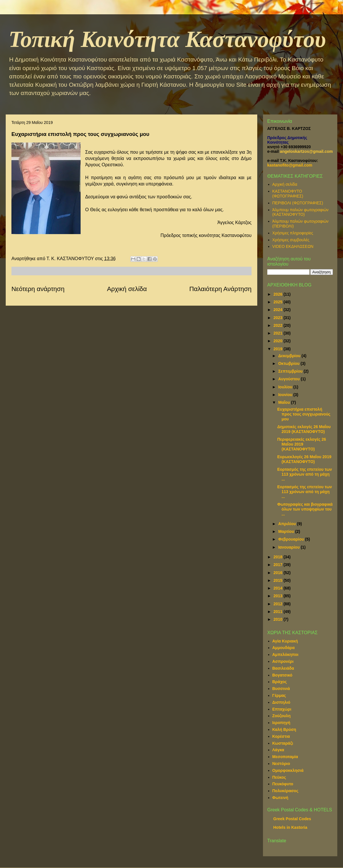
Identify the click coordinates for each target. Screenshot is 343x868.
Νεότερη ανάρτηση (38, 289)
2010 (279, 619)
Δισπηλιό (281, 702)
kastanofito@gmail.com (290, 165)
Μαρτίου (287, 531)
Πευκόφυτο (283, 784)
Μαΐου (285, 402)
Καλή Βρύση (284, 729)
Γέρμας (279, 695)
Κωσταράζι (283, 743)
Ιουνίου (286, 395)
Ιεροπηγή (281, 723)
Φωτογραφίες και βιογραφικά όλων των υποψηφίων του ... (305, 509)
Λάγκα (278, 750)
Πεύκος (279, 777)
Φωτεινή (280, 798)
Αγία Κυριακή (285, 641)
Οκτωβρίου (289, 363)
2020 (279, 341)
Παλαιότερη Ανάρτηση (220, 289)
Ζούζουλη (282, 716)
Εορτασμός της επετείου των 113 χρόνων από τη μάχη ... (305, 474)
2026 (279, 294)
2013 (279, 596)
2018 (279, 557)
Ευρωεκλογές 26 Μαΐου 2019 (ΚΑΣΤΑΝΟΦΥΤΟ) (304, 459)
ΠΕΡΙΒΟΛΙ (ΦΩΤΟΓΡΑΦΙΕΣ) (298, 203)
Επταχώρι (282, 709)
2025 (279, 302)
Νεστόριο (281, 764)
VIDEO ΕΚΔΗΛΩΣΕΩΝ (293, 246)
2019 (279, 349)
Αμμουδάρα (284, 648)
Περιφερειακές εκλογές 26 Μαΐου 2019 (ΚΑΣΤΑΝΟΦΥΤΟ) (302, 444)
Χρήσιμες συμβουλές (291, 240)
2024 (279, 310)
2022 (279, 325)
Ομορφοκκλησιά (288, 770)
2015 (279, 580)
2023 (279, 318)
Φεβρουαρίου (292, 539)
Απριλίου (288, 524)
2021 (279, 333)
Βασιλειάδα (283, 668)
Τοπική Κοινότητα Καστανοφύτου (167, 39)
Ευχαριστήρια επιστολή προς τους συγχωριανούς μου (304, 414)
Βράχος (280, 682)
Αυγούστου (289, 379)
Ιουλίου (286, 387)
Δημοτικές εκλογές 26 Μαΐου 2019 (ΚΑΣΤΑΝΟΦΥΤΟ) (304, 429)
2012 (279, 604)
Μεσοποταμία (285, 757)
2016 (279, 573)
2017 (279, 565)
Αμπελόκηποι (285, 655)
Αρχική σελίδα (127, 289)
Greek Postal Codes (292, 819)
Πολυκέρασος (285, 791)
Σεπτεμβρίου (291, 371)
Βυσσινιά (281, 689)
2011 (279, 612)
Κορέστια (281, 736)
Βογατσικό (282, 675)
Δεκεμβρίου (290, 356)
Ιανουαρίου (289, 547)
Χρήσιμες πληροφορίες (293, 233)
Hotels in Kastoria (290, 827)
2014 (279, 588)
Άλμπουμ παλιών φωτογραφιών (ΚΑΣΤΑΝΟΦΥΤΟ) (301, 212)
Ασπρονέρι (283, 661)
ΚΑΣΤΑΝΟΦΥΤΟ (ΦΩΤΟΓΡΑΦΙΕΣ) (288, 194)
